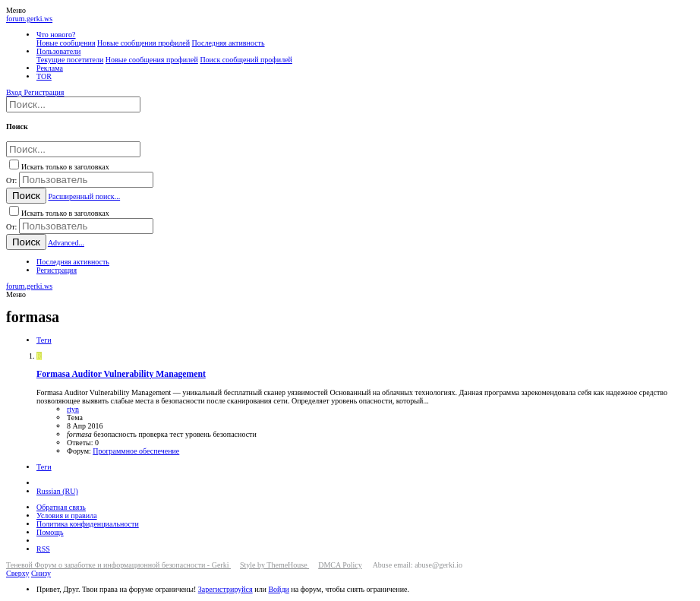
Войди (278, 589)
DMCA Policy (340, 565)
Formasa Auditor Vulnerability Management (121, 374)
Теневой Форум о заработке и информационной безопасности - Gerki (118, 565)
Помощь (50, 532)
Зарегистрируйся (225, 589)
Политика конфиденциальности (88, 524)
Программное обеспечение (136, 451)
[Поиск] (73, 104)
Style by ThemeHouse (274, 565)
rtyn (73, 409)
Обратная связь (61, 507)
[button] (16, 10)
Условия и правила (67, 516)
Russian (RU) (57, 491)
